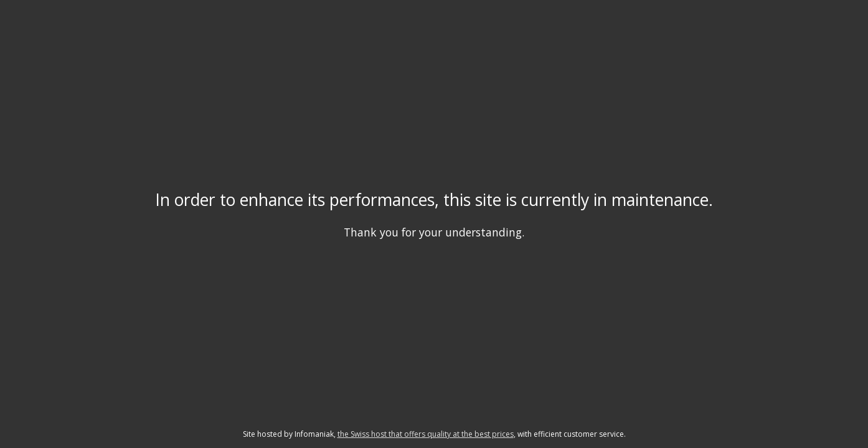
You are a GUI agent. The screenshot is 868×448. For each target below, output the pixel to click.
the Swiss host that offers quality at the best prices (426, 434)
